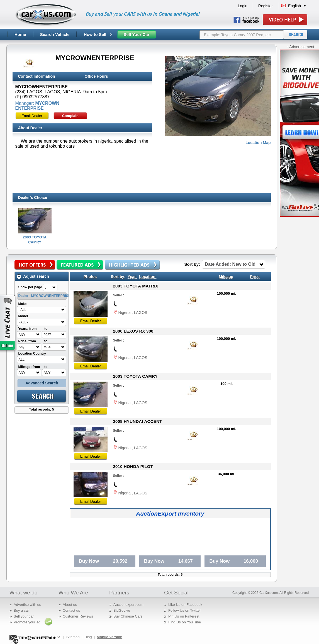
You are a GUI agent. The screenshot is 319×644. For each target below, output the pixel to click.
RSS (58, 637)
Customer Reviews (78, 616)
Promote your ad (27, 622)
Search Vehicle (55, 34)
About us (70, 605)
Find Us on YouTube (185, 622)
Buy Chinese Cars (128, 616)
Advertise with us (27, 605)
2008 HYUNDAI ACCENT (138, 421)
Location (147, 277)
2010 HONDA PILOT (133, 466)
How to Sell (98, 34)
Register (266, 6)
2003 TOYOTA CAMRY (135, 376)
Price (255, 277)
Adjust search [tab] (33, 276)
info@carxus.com (38, 638)
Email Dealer (32, 116)
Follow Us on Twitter (185, 610)
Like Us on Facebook (185, 605)
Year (132, 277)
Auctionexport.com (128, 605)
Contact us (71, 610)
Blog (88, 637)
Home (20, 34)
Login (243, 6)
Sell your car (24, 616)
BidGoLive (122, 610)
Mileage (226, 277)
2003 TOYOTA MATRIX (136, 286)
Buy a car (21, 610)
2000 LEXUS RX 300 (133, 331)
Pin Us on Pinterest (184, 616)
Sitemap (73, 637)
